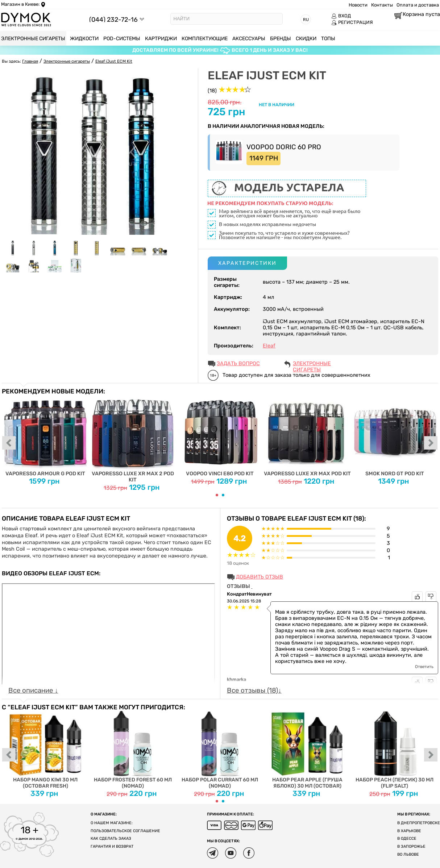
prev (9, 443)
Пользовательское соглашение (125, 831)
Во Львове (408, 854)
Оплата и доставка (418, 5)
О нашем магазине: (112, 823)
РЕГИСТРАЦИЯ (352, 22)
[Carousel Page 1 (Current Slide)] (217, 495)
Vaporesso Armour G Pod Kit (45, 436)
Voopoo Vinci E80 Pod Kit (220, 436)
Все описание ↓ (33, 690)
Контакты (382, 5)
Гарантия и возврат (112, 846)
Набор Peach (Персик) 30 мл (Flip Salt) (395, 750)
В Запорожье (411, 846)
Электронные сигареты (312, 364)
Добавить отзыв (260, 577)
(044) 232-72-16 (113, 19)
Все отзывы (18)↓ (254, 690)
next (431, 443)
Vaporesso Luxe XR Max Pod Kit (307, 436)
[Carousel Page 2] (223, 495)
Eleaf (269, 346)
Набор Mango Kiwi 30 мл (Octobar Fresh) (45, 750)
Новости (358, 5)
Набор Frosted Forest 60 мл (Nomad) (133, 750)
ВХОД (341, 16)
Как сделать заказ (111, 838)
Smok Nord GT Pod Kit (395, 436)
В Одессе (407, 838)
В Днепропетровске (419, 823)
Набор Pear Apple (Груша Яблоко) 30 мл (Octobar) (307, 750)
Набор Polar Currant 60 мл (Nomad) (220, 750)
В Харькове (409, 831)
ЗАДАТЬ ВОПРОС (238, 364)
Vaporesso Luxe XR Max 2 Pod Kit (133, 439)
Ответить (424, 667)
